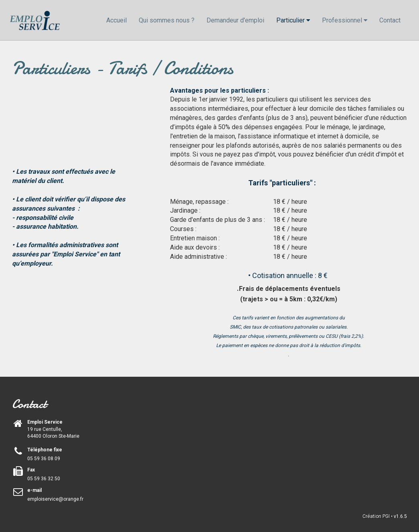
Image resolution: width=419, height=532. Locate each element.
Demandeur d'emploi (235, 20)
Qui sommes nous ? (167, 20)
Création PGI (376, 516)
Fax (31, 470)
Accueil (116, 20)
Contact (390, 20)
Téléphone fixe (45, 450)
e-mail (34, 490)
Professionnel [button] (345, 20)
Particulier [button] (293, 20)
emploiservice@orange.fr (55, 499)
